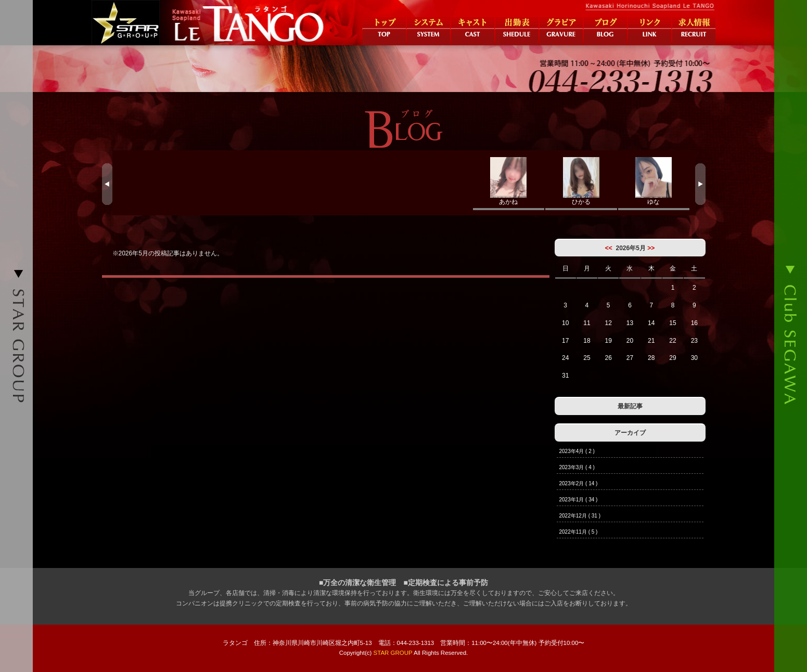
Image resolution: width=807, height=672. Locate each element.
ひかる (581, 181)
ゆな (654, 181)
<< (609, 248)
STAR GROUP (393, 653)
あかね (509, 181)
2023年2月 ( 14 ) (579, 483)
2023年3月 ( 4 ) (577, 467)
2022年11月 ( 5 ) (579, 532)
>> (651, 248)
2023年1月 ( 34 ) (579, 500)
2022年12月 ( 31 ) (580, 516)
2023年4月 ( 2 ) (577, 451)
